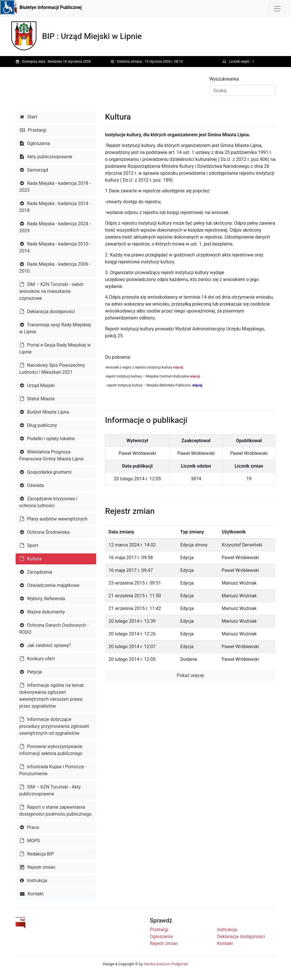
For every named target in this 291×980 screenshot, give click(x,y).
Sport (29, 545)
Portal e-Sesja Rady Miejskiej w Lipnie (55, 348)
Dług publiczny (39, 425)
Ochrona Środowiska (45, 532)
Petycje (31, 672)
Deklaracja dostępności (48, 312)
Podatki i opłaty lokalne (47, 439)
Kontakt (32, 894)
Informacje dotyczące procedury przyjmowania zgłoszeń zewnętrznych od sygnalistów (54, 726)
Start (29, 117)
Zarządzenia (36, 572)
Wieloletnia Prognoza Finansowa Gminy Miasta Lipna (51, 455)
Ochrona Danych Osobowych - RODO (54, 629)
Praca (29, 827)
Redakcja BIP (37, 854)
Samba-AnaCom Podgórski (166, 964)
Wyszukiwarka (224, 79)
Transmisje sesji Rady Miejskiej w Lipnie (55, 328)
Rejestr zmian (38, 867)
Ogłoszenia (35, 143)
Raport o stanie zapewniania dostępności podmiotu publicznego (55, 811)
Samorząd (34, 170)
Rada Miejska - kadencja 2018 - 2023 (55, 187)
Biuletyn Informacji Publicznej (51, 7)
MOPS (30, 841)
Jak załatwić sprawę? (46, 645)
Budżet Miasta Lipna (45, 412)
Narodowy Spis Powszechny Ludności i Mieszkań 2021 (52, 369)
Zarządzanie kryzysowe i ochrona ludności (48, 502)
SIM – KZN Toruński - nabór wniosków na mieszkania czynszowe (52, 291)
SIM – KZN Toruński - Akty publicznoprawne (50, 790)
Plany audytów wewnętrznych (54, 519)
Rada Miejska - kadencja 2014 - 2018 (55, 207)
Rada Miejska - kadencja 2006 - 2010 (55, 268)
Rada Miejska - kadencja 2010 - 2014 (55, 247)
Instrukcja (34, 880)
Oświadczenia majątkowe (50, 585)
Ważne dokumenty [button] (42, 612)
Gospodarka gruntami (46, 472)
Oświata (32, 485)
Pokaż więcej (190, 675)
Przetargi (33, 130)
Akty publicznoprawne (46, 157)
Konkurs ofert (37, 659)
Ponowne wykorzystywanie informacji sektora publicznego (51, 750)
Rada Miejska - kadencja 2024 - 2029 (55, 227)
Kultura (31, 559)
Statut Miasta (37, 399)
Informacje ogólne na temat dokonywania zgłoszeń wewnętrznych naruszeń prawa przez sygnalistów (52, 696)
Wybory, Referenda (43, 599)
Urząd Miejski (37, 385)
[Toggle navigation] (277, 9)
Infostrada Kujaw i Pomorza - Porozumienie (53, 770)
